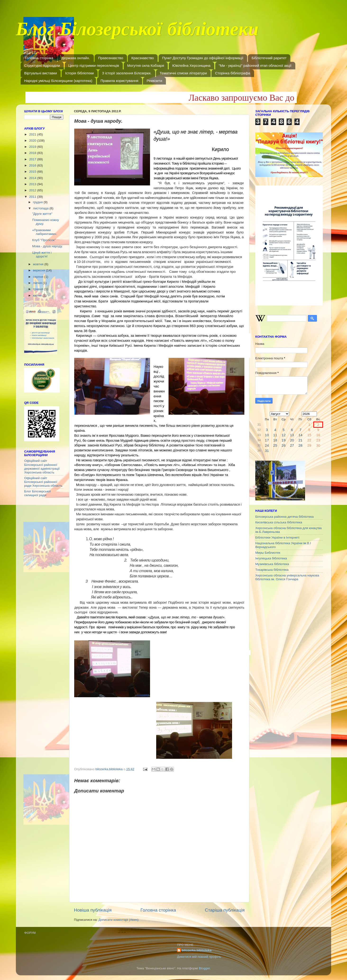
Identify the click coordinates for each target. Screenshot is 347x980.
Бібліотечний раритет (269, 58)
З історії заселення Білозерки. (127, 73)
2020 (33, 141)
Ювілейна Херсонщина (191, 65)
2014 (33, 178)
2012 (33, 190)
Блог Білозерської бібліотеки (137, 32)
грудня (38, 202)
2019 (33, 147)
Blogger (204, 968)
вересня (39, 270)
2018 (33, 153)
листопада (41, 208)
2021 (33, 134)
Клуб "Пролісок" (44, 240)
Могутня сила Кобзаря (146, 65)
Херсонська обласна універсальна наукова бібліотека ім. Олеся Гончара (287, 577)
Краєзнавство (143, 58)
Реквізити (154, 81)
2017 (33, 159)
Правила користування (119, 81)
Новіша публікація (93, 910)
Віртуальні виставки (41, 73)
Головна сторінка (39, 58)
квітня (38, 295)
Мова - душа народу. (48, 246)
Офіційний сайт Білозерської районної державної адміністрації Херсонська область (42, 467)
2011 (33, 197)
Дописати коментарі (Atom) (118, 920)
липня (38, 283)
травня (39, 289)
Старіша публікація (225, 910)
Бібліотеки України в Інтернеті (277, 537)
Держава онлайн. (76, 58)
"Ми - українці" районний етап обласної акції (255, 65)
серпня (39, 277)
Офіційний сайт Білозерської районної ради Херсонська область (43, 482)
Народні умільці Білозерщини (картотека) (58, 81)
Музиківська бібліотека (272, 564)
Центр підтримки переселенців (94, 65)
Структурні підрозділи (42, 65)
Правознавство (111, 58)
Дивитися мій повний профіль (199, 957)
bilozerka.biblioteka (197, 950)
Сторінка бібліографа (233, 73)
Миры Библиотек (268, 553)
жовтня (39, 264)
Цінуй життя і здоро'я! (42, 254)
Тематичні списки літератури (183, 73)
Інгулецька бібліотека (271, 558)
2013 (33, 184)
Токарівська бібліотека (272, 570)
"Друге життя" (42, 214)
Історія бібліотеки (80, 73)
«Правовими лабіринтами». (45, 232)
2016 (33, 165)
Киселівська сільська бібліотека (279, 522)
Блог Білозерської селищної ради (37, 493)
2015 (33, 172)
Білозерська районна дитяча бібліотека (284, 517)
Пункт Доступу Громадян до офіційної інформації (203, 58)
